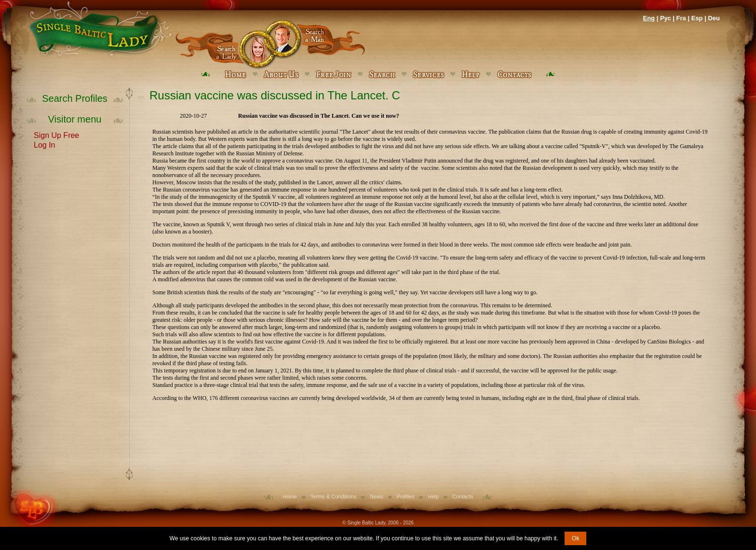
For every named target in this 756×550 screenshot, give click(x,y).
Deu (714, 18)
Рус (666, 18)
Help (433, 496)
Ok (575, 538)
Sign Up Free (56, 135)
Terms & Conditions (333, 496)
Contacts (463, 496)
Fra (681, 18)
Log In (44, 144)
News (377, 496)
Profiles (406, 496)
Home (290, 496)
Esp (697, 18)
